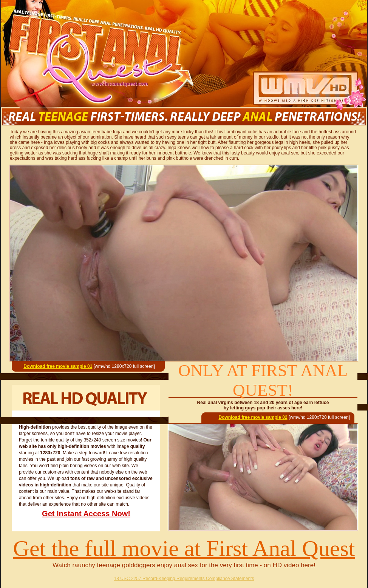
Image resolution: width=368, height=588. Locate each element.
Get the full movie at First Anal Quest (184, 548)
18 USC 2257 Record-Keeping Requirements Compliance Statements (184, 579)
